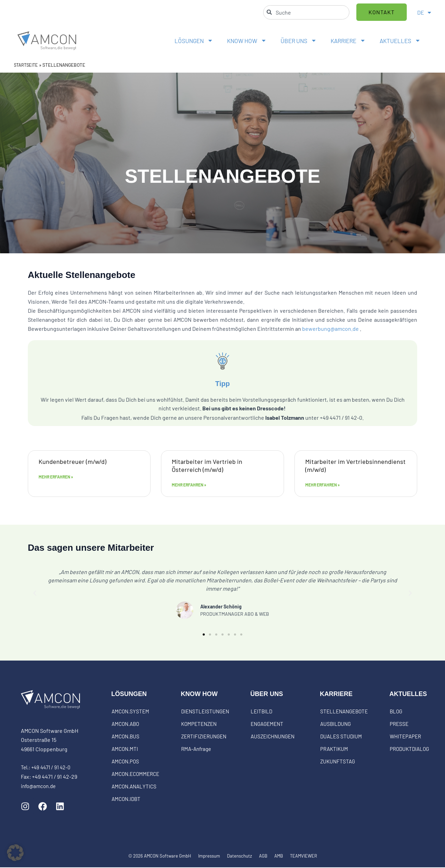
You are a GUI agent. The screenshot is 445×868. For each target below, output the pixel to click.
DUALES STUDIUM (341, 737)
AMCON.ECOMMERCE (135, 775)
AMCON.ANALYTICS (134, 787)
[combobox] (306, 12)
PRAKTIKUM (334, 750)
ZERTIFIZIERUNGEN (204, 737)
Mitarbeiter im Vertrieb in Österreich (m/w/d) (207, 465)
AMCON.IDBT (126, 800)
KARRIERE (348, 40)
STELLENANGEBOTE (344, 712)
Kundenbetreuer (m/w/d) (72, 461)
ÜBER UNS (299, 40)
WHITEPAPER (405, 737)
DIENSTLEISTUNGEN (205, 712)
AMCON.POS (125, 762)
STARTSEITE (27, 65)
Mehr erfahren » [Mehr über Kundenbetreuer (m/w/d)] (56, 477)
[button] (35, 594)
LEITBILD (261, 712)
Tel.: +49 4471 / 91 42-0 (48, 768)
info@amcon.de (40, 786)
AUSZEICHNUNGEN (273, 737)
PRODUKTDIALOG (409, 750)
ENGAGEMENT (267, 724)
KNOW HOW (247, 40)
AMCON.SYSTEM (130, 712)
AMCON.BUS (126, 737)
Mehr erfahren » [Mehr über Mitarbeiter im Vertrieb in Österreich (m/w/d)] (189, 485)
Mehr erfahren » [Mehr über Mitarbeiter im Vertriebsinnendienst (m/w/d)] (322, 485)
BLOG (396, 712)
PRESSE (399, 724)
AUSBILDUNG (335, 724)
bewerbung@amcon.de (330, 328)
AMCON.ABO (125, 724)
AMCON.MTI (125, 750)
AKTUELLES (400, 40)
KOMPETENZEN (199, 724)
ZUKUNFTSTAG (338, 762)
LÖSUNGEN (194, 40)
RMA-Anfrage (196, 750)
